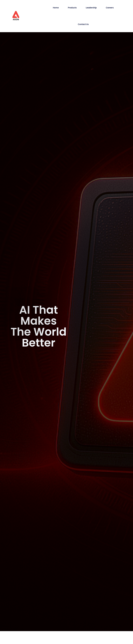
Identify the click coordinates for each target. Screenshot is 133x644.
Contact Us (83, 24)
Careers (110, 8)
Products (72, 8)
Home (56, 8)
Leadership (91, 8)
